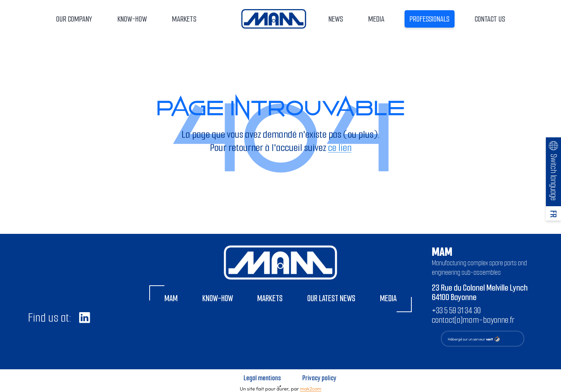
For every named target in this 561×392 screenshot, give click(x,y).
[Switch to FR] (553, 213)
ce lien (340, 148)
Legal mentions (262, 378)
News (336, 19)
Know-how (132, 19)
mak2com (311, 389)
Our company (74, 19)
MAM (171, 298)
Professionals (429, 19)
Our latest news (331, 298)
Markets (184, 19)
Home (274, 19)
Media (376, 19)
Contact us (490, 19)
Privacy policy (319, 378)
